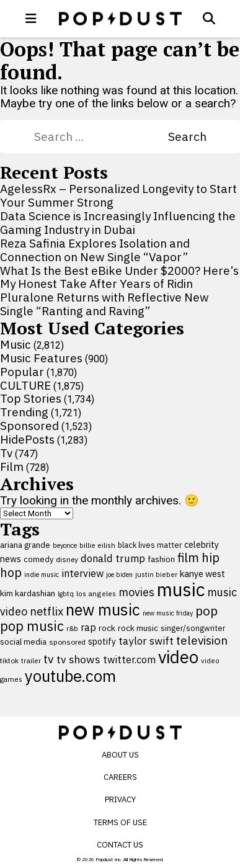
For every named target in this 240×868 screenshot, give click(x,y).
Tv (6, 453)
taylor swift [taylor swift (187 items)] (146, 641)
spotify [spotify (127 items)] (102, 641)
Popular (22, 372)
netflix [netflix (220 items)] (47, 611)
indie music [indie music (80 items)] (42, 575)
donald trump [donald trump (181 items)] (113, 558)
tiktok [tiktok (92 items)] (9, 660)
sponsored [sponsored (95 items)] (67, 642)
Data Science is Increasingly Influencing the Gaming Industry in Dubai (118, 223)
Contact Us (120, 845)
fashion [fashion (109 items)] (161, 559)
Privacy (120, 799)
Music (16, 344)
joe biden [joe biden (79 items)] (119, 575)
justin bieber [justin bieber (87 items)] (156, 574)
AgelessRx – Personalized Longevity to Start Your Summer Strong (118, 195)
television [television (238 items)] (202, 640)
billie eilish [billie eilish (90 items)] (97, 545)
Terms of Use (120, 822)
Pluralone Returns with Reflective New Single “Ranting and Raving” (104, 304)
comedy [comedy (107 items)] (38, 559)
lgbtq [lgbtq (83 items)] (66, 594)
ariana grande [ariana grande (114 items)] (25, 545)
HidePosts (27, 439)
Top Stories (31, 398)
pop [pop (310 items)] (207, 611)
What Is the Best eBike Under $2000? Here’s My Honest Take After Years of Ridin (119, 277)
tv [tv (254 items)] (49, 659)
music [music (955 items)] (181, 589)
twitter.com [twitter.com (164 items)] (129, 659)
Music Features (41, 358)
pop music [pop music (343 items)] (32, 626)
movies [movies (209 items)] (136, 592)
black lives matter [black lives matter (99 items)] (150, 545)
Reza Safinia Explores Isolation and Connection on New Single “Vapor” (95, 250)
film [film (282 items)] (188, 557)
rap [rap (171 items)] (88, 627)
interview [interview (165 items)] (82, 573)
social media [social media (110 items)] (23, 642)
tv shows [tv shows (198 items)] (78, 659)
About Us (120, 755)
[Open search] (209, 19)
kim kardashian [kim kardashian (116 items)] (28, 593)
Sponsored (29, 426)
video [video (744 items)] (178, 657)
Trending (24, 412)
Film (12, 467)
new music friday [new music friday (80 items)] (168, 613)
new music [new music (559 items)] (103, 610)
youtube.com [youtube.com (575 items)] (70, 676)
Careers (120, 777)
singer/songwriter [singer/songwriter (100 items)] (193, 628)
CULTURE (25, 385)
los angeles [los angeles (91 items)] (96, 593)
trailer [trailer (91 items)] (31, 660)
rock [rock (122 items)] (107, 628)
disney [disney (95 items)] (67, 559)
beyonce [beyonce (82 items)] (65, 545)
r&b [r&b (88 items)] (72, 628)
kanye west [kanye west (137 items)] (202, 574)
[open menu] (31, 19)
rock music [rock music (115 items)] (138, 628)
